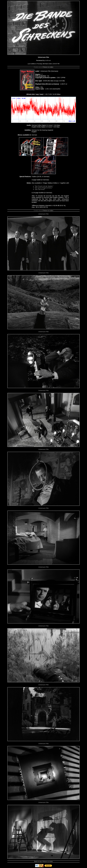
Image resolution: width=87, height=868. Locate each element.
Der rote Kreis (40, 189)
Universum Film (43, 214)
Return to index (48, 67)
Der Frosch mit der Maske (44, 186)
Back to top (38, 861)
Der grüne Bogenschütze (43, 188)
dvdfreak (48, 60)
